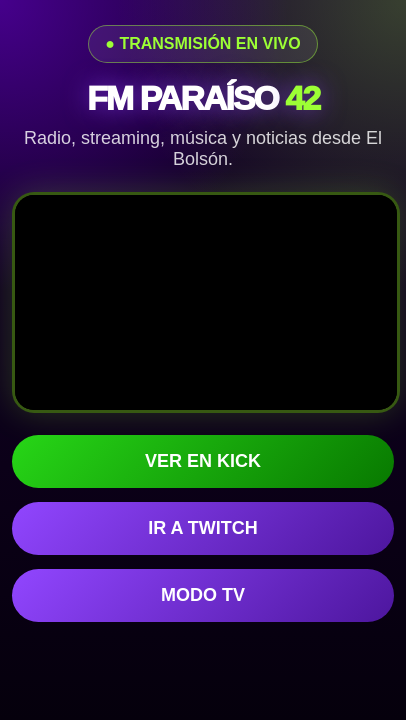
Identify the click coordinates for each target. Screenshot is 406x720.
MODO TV (203, 595)
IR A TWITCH (203, 528)
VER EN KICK (203, 461)
